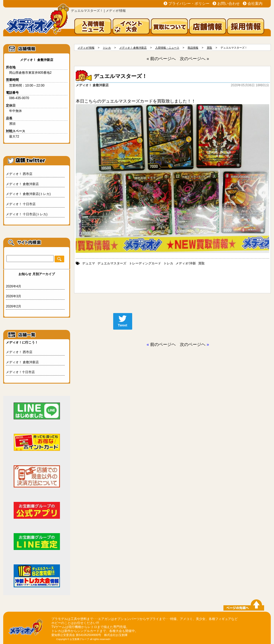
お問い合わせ (229, 3)
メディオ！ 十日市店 (21, 204)
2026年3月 (14, 296)
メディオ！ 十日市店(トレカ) (27, 214)
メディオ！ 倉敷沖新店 (22, 184)
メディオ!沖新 (186, 263)
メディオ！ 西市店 (19, 174)
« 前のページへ (161, 59)
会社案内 (255, 3)
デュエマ (89, 263)
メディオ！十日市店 (20, 372)
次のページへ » (194, 59)
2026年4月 (14, 286)
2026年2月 (14, 306)
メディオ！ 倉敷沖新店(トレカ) (28, 194)
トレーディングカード (145, 263)
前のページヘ (163, 344)
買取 (201, 263)
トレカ (168, 263)
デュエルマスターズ (112, 263)
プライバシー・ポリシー (189, 3)
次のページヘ (193, 344)
